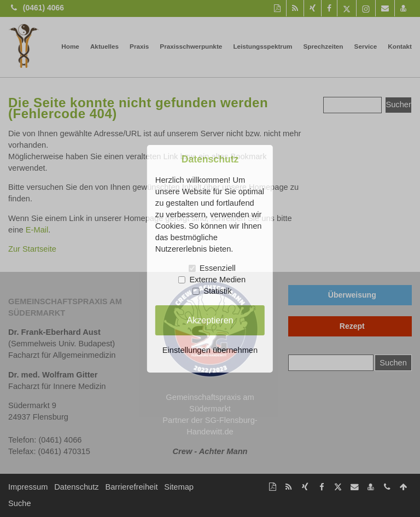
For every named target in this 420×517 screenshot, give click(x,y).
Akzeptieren (210, 320)
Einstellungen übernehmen (210, 350)
